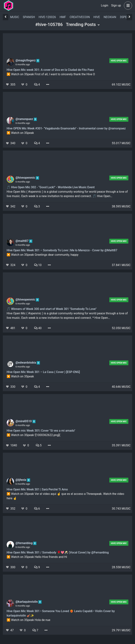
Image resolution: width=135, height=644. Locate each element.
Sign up (116, 5)
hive (97, 17)
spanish (29, 17)
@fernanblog (24, 543)
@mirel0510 (24, 421)
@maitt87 (22, 241)
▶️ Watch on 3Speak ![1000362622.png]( (34, 435)
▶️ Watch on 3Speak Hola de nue (28, 620)
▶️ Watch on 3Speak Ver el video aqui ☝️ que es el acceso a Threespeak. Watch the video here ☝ (65, 496)
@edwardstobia (26, 363)
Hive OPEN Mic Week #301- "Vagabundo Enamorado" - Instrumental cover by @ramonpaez (66, 128)
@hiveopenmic (26, 178)
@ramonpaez (25, 119)
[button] (127, 6)
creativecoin (80, 17)
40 (38, 328)
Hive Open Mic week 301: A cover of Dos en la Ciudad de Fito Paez (50, 70)
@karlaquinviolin (27, 602)
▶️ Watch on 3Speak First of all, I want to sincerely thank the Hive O (51, 74)
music (15, 17)
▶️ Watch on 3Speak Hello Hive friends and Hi (37, 557)
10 (38, 265)
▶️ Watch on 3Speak (20, 133)
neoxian (110, 17)
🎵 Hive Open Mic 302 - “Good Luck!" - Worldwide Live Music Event (51, 187)
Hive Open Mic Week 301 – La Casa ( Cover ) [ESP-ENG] (43, 372)
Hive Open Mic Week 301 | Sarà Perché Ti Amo (37, 489)
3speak (125, 17)
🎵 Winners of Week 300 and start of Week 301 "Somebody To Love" (52, 309)
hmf (63, 17)
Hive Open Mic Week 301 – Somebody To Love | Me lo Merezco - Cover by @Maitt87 (62, 250)
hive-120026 (47, 17)
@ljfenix (21, 480)
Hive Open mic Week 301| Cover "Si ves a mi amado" (41, 431)
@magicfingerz (26, 60)
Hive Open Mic (119, 61)
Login (105, 5)
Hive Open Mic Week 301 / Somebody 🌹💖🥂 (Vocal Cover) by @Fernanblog (58, 552)
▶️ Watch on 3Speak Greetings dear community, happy (43, 255)
